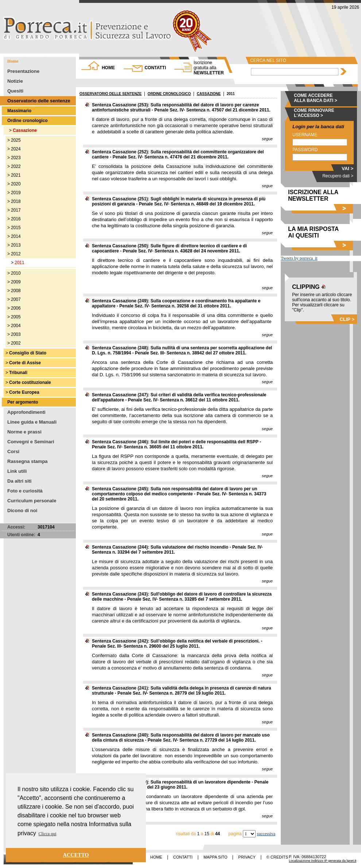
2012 (16, 254)
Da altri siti (19, 481)
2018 (16, 201)
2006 (16, 308)
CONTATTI (155, 68)
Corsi (13, 451)
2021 (16, 175)
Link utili (17, 471)
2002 (16, 343)
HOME (108, 68)
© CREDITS (277, 857)
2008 (16, 291)
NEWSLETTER (209, 68)
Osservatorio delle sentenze (39, 101)
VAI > (348, 168)
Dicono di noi (22, 510)
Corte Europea (24, 392)
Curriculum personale (32, 501)
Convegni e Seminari (31, 442)
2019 (16, 193)
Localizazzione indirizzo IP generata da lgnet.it (323, 861)
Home (13, 61)
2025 (16, 140)
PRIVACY (247, 857)
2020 (16, 184)
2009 (16, 282)
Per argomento (23, 402)
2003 (16, 334)
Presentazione (23, 71)
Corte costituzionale (30, 382)
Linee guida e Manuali (32, 422)
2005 (16, 317)
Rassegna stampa (28, 461)
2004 (16, 326)
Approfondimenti (26, 412)
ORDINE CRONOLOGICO (169, 94)
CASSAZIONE (209, 94)
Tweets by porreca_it (299, 258)
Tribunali (18, 373)
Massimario (19, 111)
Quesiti (15, 91)
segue (267, 139)
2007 (16, 299)
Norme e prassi (24, 432)
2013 (16, 245)
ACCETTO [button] (76, 855)
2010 (16, 273)
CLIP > (347, 319)
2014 (16, 236)
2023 (16, 158)
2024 (16, 149)
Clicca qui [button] (48, 834)
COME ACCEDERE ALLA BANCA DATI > (316, 98)
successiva (266, 834)
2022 (16, 166)
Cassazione (25, 130)
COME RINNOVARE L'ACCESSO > (314, 113)
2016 (16, 219)
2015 (16, 228)
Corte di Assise (25, 363)
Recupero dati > (338, 176)
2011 (20, 263)
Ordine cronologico (28, 121)
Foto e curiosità (25, 491)
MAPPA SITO (216, 857)
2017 (16, 210)
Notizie (15, 81)
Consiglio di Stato (28, 353)
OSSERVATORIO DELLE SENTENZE (110, 94)
